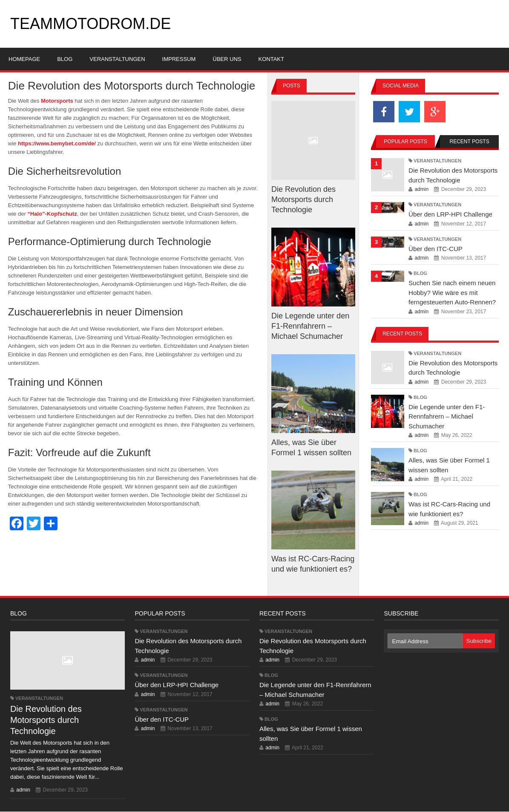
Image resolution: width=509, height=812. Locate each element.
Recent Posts (470, 142)
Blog (420, 273)
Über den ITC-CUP (436, 249)
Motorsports (57, 101)
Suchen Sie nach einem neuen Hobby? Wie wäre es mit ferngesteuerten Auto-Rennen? (452, 292)
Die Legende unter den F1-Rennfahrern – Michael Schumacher (310, 326)
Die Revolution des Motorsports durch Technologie (303, 199)
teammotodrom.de (91, 24)
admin (421, 189)
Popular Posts (405, 142)
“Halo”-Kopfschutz (52, 214)
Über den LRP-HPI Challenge (450, 214)
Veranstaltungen (437, 161)
